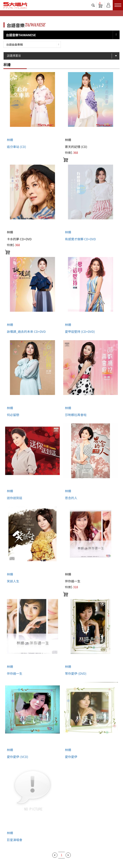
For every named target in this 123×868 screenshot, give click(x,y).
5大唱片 (15, 5)
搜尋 (93, 5)
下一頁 (68, 855)
